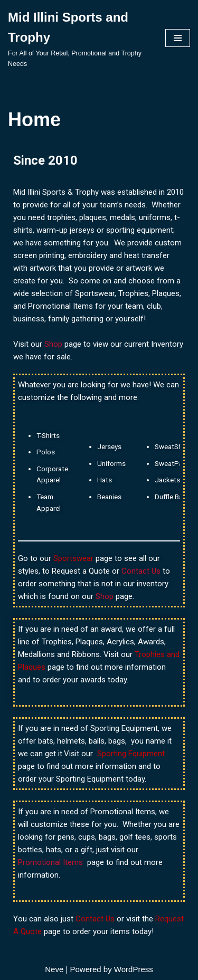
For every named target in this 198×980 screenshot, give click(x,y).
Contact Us (142, 571)
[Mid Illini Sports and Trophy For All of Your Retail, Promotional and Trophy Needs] (79, 38)
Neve (54, 969)
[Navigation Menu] (178, 38)
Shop (54, 344)
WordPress (134, 969)
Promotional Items (50, 862)
